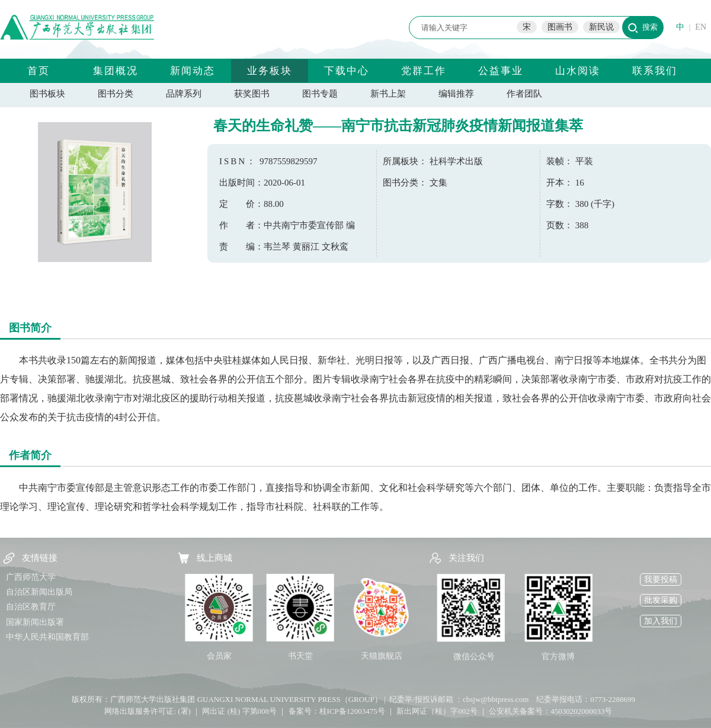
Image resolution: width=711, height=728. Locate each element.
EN (701, 27)
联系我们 (655, 71)
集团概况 (116, 71)
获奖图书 (252, 94)
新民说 (601, 27)
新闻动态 (193, 71)
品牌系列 (184, 94)
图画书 (560, 27)
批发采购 (661, 600)
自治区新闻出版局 (39, 592)
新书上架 (388, 94)
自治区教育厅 (31, 607)
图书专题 (320, 94)
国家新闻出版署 (35, 622)
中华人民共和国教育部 (47, 637)
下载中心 (347, 71)
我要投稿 (661, 579)
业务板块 (270, 71)
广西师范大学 (31, 577)
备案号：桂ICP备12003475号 (337, 711)
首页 (39, 71)
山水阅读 (578, 71)
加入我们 (661, 621)
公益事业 (501, 71)
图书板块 (47, 94)
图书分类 (116, 94)
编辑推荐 (456, 94)
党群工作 (424, 71)
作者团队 (524, 94)
